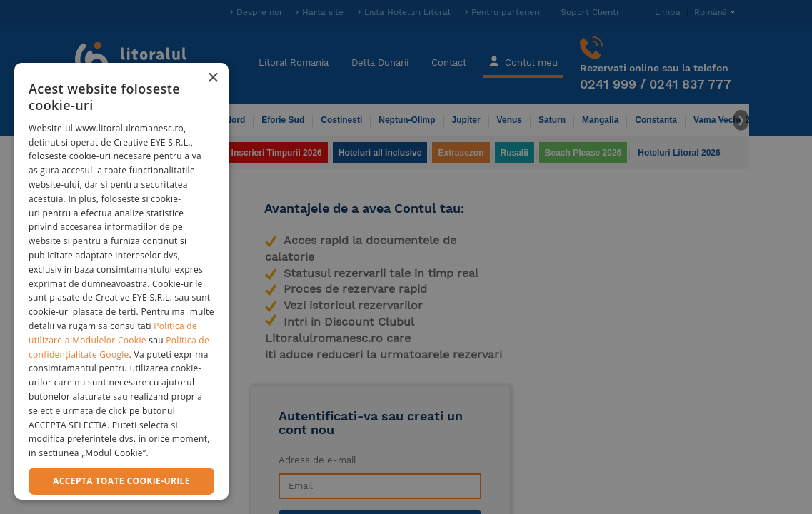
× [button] (212, 78)
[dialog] (121, 281)
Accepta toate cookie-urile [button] (121, 481)
